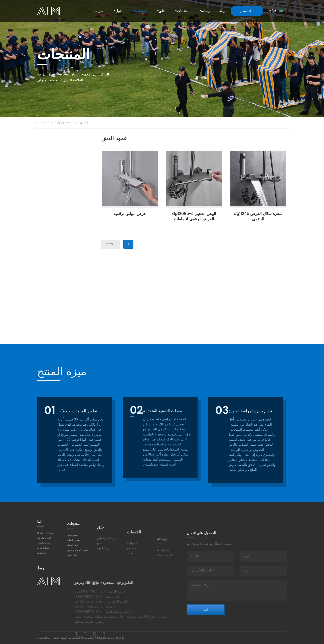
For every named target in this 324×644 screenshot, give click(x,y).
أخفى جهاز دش (56, 307)
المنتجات (70, 123)
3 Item (111, 244)
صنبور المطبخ (55, 192)
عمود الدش (40, 123)
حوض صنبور (54, 142)
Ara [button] (277, 11)
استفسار (247, 11)
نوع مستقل (53, 269)
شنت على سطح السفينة (62, 155)
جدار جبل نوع (54, 167)
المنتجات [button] (141, 11)
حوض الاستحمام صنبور (62, 243)
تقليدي (50, 205)
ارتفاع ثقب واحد (56, 180)
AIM (49, 11)
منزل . (99, 11)
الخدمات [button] (183, 11)
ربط (222, 11)
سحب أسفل (54, 218)
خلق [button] (162, 11)
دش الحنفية (53, 230)
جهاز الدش (56, 123)
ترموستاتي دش (56, 319)
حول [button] (119, 11)
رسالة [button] (206, 11)
